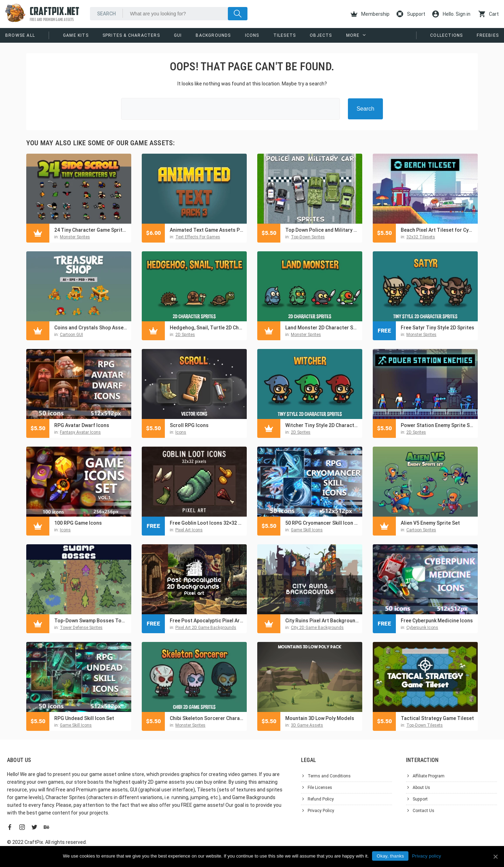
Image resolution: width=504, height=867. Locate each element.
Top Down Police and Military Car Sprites (322, 230)
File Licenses (320, 788)
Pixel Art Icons (189, 530)
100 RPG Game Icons (78, 523)
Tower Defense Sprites (81, 628)
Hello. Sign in (451, 14)
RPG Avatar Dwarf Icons (82, 425)
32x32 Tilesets (421, 237)
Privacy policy (426, 856)
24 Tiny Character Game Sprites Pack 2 (91, 230)
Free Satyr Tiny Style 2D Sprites (437, 328)
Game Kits (76, 35)
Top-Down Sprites (308, 237)
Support (411, 14)
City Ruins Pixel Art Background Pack (322, 621)
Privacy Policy (321, 811)
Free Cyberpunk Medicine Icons (437, 621)
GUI (178, 35)
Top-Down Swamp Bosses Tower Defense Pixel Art (91, 621)
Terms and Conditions (329, 776)
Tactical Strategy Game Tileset (437, 718)
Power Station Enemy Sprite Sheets (437, 425)
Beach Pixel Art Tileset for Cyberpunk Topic (437, 230)
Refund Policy (321, 799)
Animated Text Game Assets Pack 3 (206, 230)
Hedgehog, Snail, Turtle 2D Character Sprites (206, 328)
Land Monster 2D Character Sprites (322, 328)
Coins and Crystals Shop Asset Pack (91, 328)
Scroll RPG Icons (189, 425)
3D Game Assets (307, 725)
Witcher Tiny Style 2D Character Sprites (322, 425)
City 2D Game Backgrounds (317, 628)
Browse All (20, 35)
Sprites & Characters (131, 35)
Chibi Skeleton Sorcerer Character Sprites (206, 718)
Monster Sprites (75, 237)
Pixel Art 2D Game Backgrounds (206, 628)
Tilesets (285, 35)
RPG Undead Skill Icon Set (84, 718)
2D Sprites (185, 335)
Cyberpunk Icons (422, 628)
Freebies (488, 35)
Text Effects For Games (198, 237)
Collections (446, 35)
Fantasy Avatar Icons (80, 432)
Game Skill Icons (307, 530)
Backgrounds (213, 35)
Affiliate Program (429, 776)
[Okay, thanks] (495, 856)
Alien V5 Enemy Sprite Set (430, 523)
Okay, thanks (390, 856)
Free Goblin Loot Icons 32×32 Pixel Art (206, 523)
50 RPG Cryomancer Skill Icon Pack (322, 523)
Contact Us (423, 811)
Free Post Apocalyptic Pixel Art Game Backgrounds (206, 621)
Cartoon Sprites (421, 530)
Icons (252, 35)
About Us (421, 788)
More (353, 35)
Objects (321, 35)
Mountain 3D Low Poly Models (320, 718)
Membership (370, 14)
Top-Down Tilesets (425, 725)
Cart (489, 14)
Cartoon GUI (71, 335)
